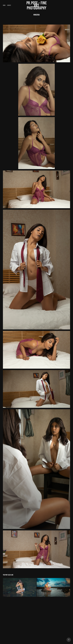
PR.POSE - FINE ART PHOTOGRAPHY (37, 5)
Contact (9, 5)
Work (4, 5)
